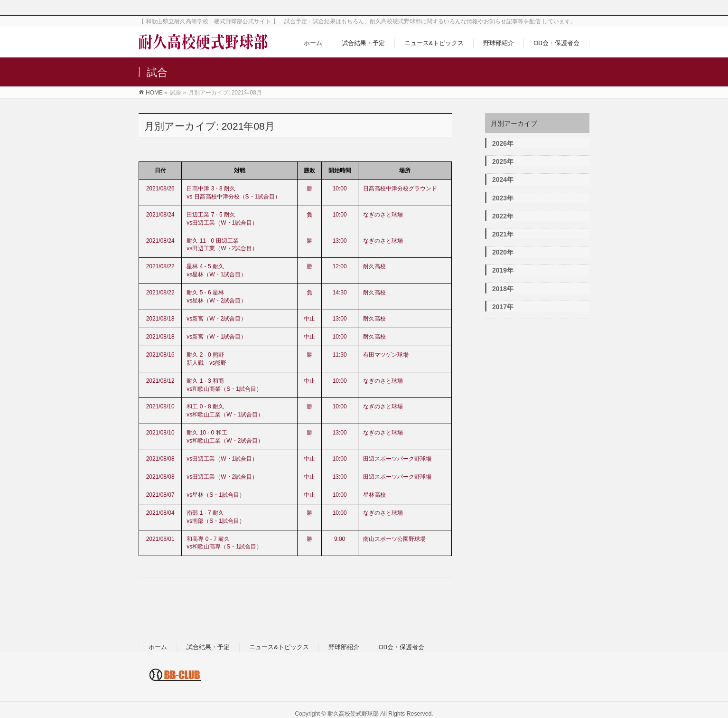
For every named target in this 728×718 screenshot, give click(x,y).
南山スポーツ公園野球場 (394, 539)
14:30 (340, 293)
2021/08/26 (160, 189)
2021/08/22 (160, 266)
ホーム (158, 647)
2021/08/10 (160, 406)
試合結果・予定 (208, 647)
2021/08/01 (160, 539)
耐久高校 (374, 266)
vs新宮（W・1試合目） (216, 337)
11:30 (340, 355)
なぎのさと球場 (383, 215)
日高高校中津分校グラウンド (400, 189)
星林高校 (374, 495)
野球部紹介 (344, 647)
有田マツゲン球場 (386, 355)
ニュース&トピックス (279, 647)
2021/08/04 (160, 513)
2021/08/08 (160, 459)
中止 (309, 319)
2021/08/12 (160, 381)
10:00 (340, 189)
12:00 (340, 266)
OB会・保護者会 (402, 647)
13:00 (340, 241)
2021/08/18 (160, 319)
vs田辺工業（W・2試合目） (222, 477)
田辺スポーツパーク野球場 (397, 459)
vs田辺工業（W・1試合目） (222, 459)
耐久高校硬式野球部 (353, 714)
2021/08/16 (160, 355)
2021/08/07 (160, 495)
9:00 (340, 539)
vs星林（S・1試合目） (216, 495)
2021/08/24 (160, 215)
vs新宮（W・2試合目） (216, 319)
